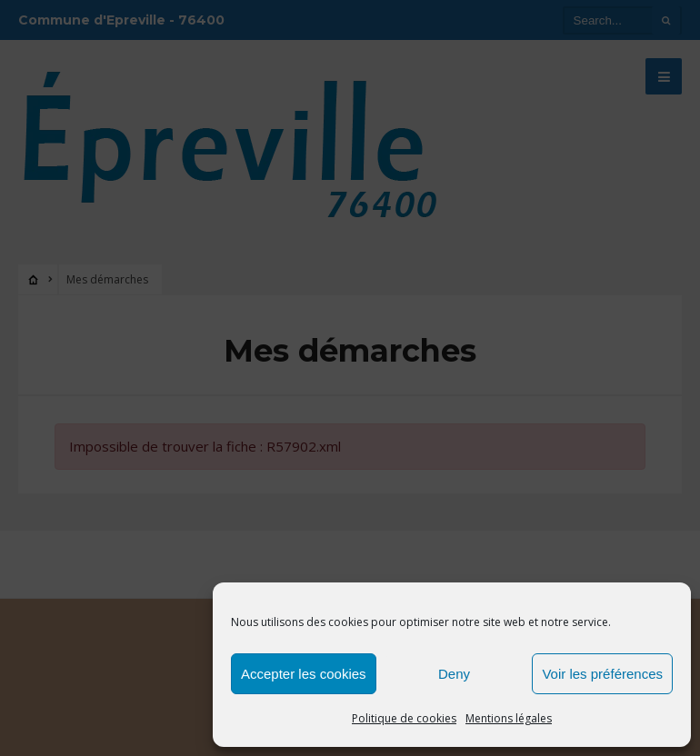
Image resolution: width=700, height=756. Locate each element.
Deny (454, 674)
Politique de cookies (404, 718)
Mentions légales (509, 718)
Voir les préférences (602, 674)
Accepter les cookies (304, 674)
